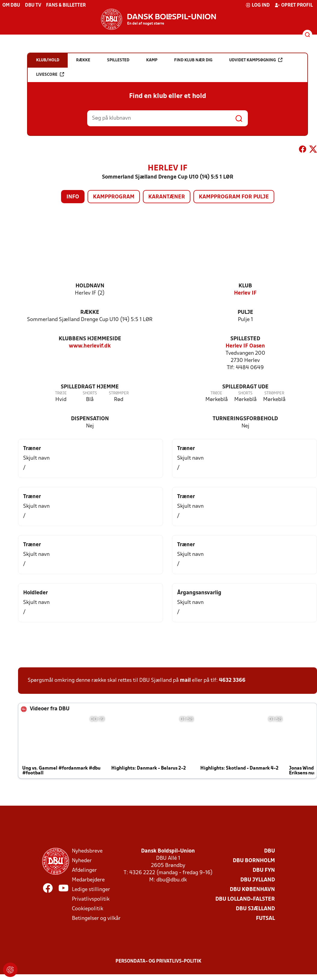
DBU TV (33, 5)
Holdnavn (90, 286)
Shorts (90, 393)
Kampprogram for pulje (234, 197)
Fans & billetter (66, 5)
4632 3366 (232, 680)
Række (90, 312)
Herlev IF (245, 293)
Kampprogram (114, 197)
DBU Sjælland (255, 909)
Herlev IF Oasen (245, 346)
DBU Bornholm (254, 861)
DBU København (252, 890)
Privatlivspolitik (91, 899)
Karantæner (167, 197)
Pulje (245, 312)
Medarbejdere (88, 880)
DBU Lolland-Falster (245, 899)
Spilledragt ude (245, 387)
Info (73, 197)
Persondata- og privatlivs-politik (158, 961)
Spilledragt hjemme (90, 387)
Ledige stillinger (91, 890)
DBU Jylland (258, 880)
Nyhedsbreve (87, 851)
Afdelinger (84, 870)
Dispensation (90, 419)
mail (185, 680)
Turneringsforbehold (245, 419)
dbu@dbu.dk (172, 880)
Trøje (61, 393)
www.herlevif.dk (90, 346)
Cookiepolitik (88, 909)
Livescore (50, 74)
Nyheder (82, 861)
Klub (245, 286)
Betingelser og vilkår (96, 919)
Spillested (245, 339)
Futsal (265, 919)
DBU (269, 851)
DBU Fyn (264, 870)
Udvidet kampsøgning (256, 60)
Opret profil (294, 5)
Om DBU (11, 5)
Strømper (119, 393)
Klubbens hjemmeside (90, 339)
